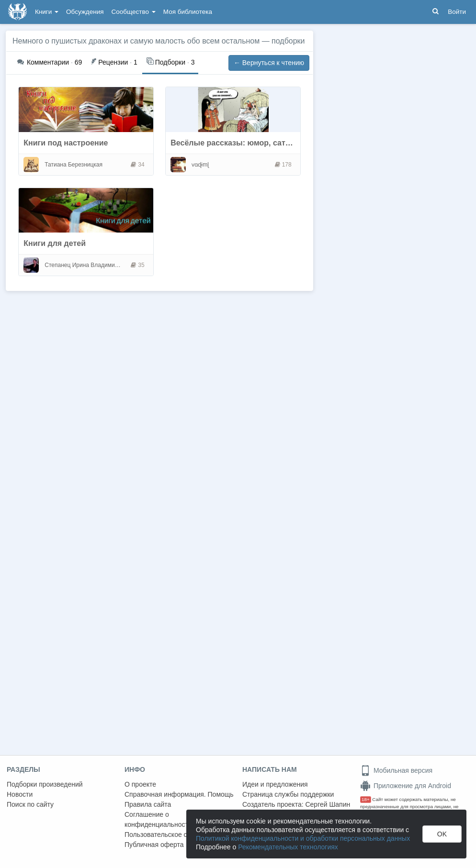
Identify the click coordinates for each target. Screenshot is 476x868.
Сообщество (134, 12)
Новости (20, 794)
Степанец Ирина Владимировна (84, 265)
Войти (457, 12)
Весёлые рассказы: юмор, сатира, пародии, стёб (264, 143)
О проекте (140, 784)
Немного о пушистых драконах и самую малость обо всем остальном (136, 41)
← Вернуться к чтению (269, 63)
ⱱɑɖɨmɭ (200, 165)
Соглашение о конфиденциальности (158, 819)
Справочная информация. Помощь (179, 794)
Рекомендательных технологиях (288, 847)
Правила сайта (148, 804)
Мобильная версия (396, 770)
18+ (366, 799)
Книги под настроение (66, 143)
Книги (47, 12)
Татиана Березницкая (74, 165)
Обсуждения (85, 12)
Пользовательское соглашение (173, 835)
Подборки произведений (45, 784)
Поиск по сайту (30, 804)
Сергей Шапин (328, 804)
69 (50, 62)
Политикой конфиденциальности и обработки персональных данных (303, 838)
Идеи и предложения (275, 784)
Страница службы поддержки (288, 794)
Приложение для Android (406, 786)
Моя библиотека (188, 12)
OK (442, 834)
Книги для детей (55, 243)
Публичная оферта (154, 845)
